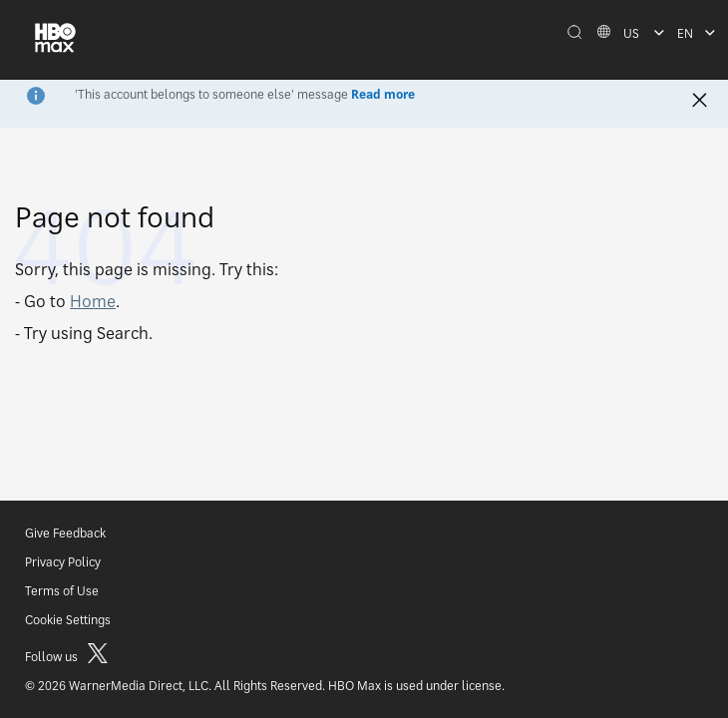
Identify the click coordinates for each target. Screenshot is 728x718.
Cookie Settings (68, 620)
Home (93, 301)
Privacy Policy (63, 562)
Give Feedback (65, 533)
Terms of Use (62, 591)
